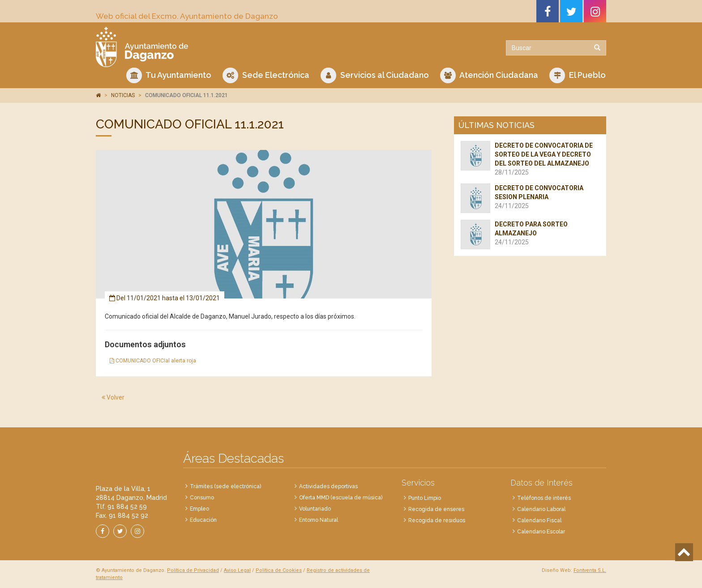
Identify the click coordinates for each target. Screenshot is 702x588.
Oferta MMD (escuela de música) (341, 498)
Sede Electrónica (266, 75)
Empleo (199, 509)
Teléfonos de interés (544, 498)
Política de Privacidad (193, 570)
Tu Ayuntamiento (169, 75)
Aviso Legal (237, 570)
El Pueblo (578, 75)
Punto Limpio (425, 498)
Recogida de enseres (436, 509)
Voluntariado (315, 509)
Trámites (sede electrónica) (225, 486)
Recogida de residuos (437, 520)
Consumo (202, 498)
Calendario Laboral (541, 509)
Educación (203, 520)
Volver (113, 397)
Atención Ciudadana (489, 75)
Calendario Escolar (541, 532)
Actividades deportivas (328, 486)
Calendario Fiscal (539, 520)
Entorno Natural (319, 520)
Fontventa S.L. (590, 570)
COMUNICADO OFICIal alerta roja (153, 361)
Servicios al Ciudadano (375, 75)
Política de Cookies (279, 570)
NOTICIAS (123, 95)
